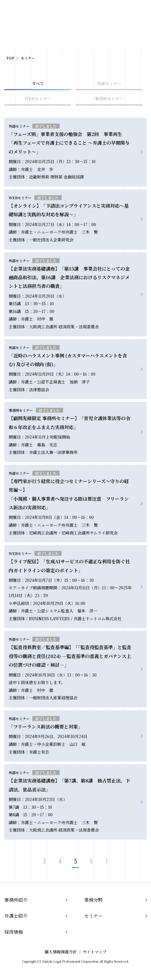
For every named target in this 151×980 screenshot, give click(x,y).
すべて (38, 83)
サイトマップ (95, 952)
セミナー (93, 916)
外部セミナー (109, 83)
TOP (10, 58)
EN (126, 11)
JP (117, 11)
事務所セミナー (109, 98)
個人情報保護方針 (61, 952)
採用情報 (14, 932)
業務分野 (93, 900)
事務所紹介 (16, 900)
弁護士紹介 (16, 916)
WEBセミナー (38, 98)
